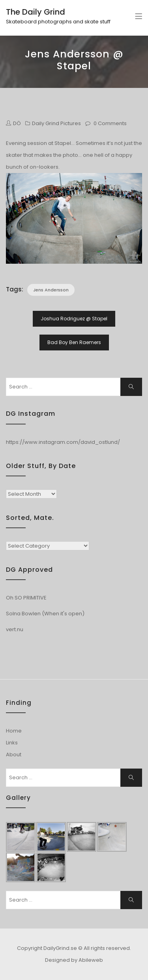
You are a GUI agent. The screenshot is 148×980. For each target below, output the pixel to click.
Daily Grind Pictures (56, 123)
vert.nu (15, 629)
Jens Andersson (51, 290)
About (14, 755)
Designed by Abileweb (74, 960)
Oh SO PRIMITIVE (26, 598)
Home (14, 731)
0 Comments (110, 123)
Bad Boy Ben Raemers (74, 342)
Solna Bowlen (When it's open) (45, 614)
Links (12, 743)
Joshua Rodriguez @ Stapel (74, 319)
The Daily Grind (36, 12)
